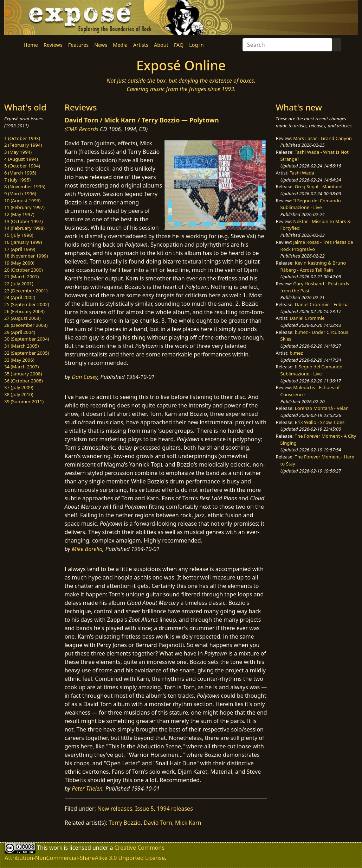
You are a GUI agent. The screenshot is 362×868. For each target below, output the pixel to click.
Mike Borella (87, 549)
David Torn (158, 823)
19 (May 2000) (19, 263)
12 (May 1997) (19, 214)
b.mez (296, 353)
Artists (141, 45)
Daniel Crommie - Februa (322, 304)
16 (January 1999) (23, 242)
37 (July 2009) (19, 387)
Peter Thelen (87, 788)
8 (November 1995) (25, 186)
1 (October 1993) (22, 138)
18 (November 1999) (26, 256)
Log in (196, 45)
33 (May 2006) (19, 360)
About (161, 45)
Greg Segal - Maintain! (319, 186)
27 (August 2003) (22, 318)
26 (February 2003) (24, 311)
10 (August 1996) (22, 201)
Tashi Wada (302, 173)
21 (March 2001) (21, 277)
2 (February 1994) (23, 145)
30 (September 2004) (27, 339)
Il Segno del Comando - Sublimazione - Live (312, 204)
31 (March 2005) (21, 346)
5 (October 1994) (22, 166)
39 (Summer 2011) (24, 401)
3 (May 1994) (18, 152)
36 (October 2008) (24, 381)
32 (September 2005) (27, 353)
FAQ (179, 45)
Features (78, 45)
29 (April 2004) (20, 332)
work (56, 848)
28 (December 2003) (26, 325)
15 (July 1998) (19, 235)
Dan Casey (85, 377)
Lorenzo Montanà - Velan (322, 408)
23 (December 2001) (26, 291)
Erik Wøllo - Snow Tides (320, 422)
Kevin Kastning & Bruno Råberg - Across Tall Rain (313, 266)
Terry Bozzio (125, 823)
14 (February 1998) (24, 228)
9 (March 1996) (20, 194)
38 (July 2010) (19, 394)
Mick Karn (188, 823)
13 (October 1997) (24, 221)
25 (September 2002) (27, 304)
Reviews (53, 45)
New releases (115, 809)
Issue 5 (145, 809)
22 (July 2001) (19, 284)
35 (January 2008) (23, 374)
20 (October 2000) (24, 270)
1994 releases (175, 809)
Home (31, 45)
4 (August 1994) (21, 159)
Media (120, 45)
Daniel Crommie (307, 318)
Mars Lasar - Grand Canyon (322, 138)
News (101, 45)
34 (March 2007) (21, 367)
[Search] (287, 45)
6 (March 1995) (20, 173)
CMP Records (82, 129)
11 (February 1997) (24, 207)
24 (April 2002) (20, 297)
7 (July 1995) (17, 180)
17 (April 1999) (20, 249)
